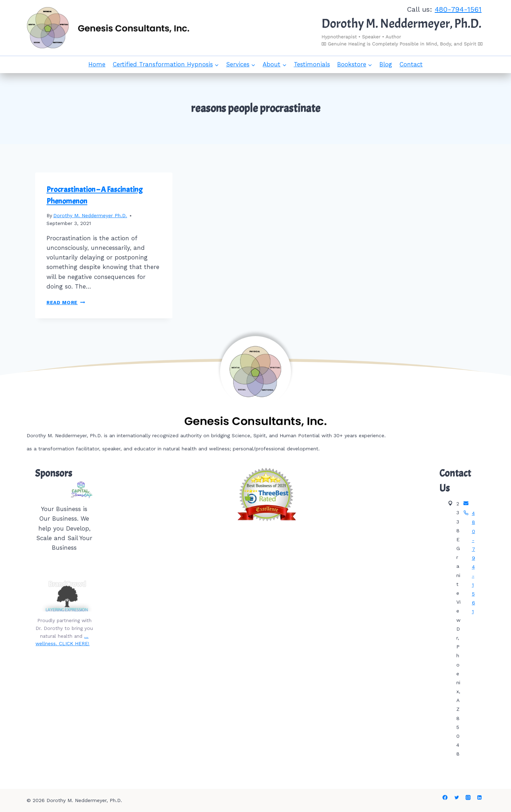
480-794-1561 (458, 9)
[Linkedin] (479, 797)
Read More (66, 302)
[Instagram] (468, 797)
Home (97, 64)
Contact (411, 64)
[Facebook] (445, 797)
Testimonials (312, 64)
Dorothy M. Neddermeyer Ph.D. (90, 215)
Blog (386, 64)
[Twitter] (457, 797)
